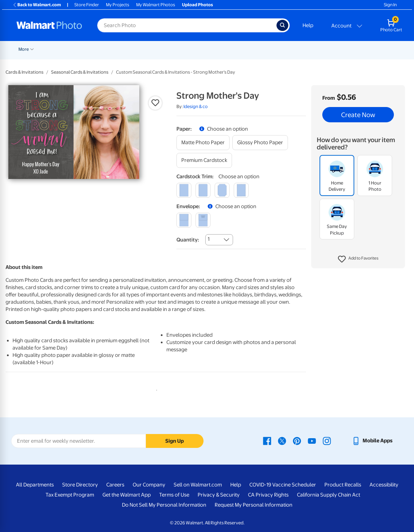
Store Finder (87, 5)
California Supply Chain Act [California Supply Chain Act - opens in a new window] (329, 495)
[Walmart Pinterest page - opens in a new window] (297, 441)
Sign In (390, 5)
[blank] (184, 220)
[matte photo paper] (203, 143)
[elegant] (222, 190)
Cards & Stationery (171, 49)
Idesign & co (196, 107)
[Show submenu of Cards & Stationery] (193, 49)
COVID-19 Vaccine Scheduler (283, 485)
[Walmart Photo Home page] (49, 25)
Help (308, 25)
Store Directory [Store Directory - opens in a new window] (80, 485)
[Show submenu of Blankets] (295, 49)
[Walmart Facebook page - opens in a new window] (267, 441)
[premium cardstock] (204, 160)
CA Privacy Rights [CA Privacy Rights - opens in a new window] (268, 495)
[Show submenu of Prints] (144, 49)
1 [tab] (155, 389)
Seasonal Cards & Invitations (80, 72)
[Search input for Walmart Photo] (187, 25)
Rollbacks (26, 49)
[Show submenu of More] (376, 49)
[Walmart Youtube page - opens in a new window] (312, 441)
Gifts (346, 49)
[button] (358, 259)
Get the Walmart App (127, 495)
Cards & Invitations (24, 72)
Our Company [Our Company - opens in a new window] (149, 485)
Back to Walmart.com (37, 5)
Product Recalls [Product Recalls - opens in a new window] (343, 485)
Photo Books (317, 49)
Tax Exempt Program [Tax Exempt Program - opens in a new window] (70, 495)
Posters (210, 49)
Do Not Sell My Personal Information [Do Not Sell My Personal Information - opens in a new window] (164, 505)
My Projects (118, 5)
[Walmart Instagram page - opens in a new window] (327, 441)
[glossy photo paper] (260, 143)
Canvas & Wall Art (246, 49)
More (368, 49)
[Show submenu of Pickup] (121, 49)
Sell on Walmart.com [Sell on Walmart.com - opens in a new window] (198, 485)
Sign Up (175, 441)
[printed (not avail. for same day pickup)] (203, 220)
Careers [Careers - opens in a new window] (115, 485)
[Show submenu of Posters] (221, 49)
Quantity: (188, 240)
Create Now (358, 115)
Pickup (110, 49)
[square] (184, 190)
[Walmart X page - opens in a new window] (282, 441)
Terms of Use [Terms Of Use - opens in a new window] (174, 495)
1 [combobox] (209, 239)
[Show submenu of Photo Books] (333, 49)
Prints (135, 49)
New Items (54, 49)
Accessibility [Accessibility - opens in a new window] (384, 485)
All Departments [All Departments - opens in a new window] (35, 485)
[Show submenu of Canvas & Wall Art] (266, 49)
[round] (203, 190)
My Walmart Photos (156, 5)
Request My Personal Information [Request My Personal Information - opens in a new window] (254, 505)
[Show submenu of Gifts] (354, 49)
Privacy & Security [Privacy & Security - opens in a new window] (219, 495)
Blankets (284, 49)
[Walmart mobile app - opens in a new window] (372, 441)
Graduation (84, 49)
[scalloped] (241, 190)
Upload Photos (197, 5)
